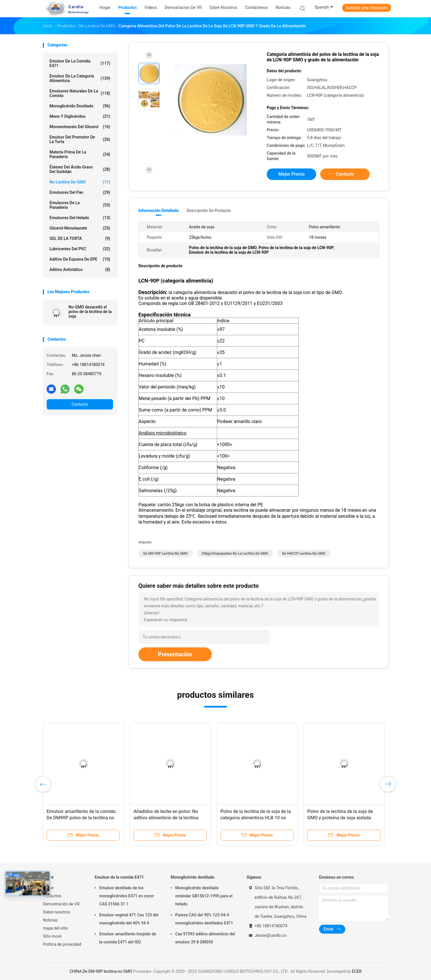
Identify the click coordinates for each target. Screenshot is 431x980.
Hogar (48, 888)
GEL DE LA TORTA (80, 238)
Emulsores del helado (80, 218)
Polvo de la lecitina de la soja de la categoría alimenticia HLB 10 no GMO (256, 818)
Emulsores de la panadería (80, 205)
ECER (357, 971)
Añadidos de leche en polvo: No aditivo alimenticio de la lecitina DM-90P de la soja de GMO (166, 818)
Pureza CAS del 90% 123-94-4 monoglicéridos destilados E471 (204, 919)
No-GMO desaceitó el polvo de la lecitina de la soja (90, 312)
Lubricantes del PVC (80, 249)
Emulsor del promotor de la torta (80, 139)
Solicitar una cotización (366, 8)
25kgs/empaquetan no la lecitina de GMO (235, 553)
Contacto (80, 404)
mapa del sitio (56, 928)
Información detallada (159, 211)
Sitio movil (52, 936)
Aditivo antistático (80, 270)
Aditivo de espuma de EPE (80, 259)
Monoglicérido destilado (80, 106)
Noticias (50, 920)
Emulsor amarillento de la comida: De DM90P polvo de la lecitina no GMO (82, 818)
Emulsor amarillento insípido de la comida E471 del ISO (128, 938)
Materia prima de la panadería (80, 154)
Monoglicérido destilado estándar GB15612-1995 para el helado (204, 896)
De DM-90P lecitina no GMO (166, 553)
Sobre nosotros (57, 912)
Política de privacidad (62, 944)
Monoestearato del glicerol (80, 127)
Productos (52, 896)
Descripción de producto (209, 211)
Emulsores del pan (80, 192)
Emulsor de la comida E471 (80, 63)
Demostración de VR (61, 904)
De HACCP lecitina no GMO (304, 553)
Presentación (175, 654)
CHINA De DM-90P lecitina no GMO (101, 971)
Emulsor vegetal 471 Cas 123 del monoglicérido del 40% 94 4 (129, 919)
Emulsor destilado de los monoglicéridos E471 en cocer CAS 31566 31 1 (127, 896)
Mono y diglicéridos (80, 116)
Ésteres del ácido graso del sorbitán (80, 169)
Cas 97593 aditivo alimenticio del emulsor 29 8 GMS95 (205, 938)
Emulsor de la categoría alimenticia (80, 78)
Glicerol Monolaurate (80, 228)
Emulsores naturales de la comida (80, 93)
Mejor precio (291, 174)
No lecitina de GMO (80, 182)
